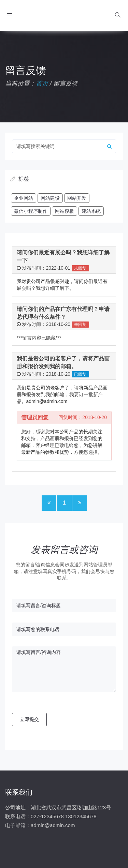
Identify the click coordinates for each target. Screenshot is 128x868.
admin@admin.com (53, 825)
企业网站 (24, 198)
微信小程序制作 (31, 211)
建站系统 (91, 211)
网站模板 (65, 211)
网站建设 (50, 198)
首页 (42, 84)
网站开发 (77, 198)
